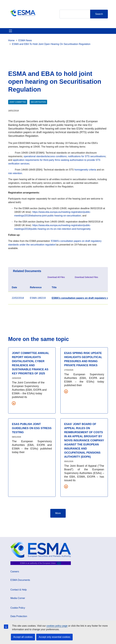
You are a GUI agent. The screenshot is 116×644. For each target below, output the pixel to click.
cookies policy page (57, 626)
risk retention (15, 173)
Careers (15, 572)
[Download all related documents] (14, 403)
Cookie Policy (18, 608)
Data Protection (19, 616)
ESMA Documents (20, 580)
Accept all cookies (23, 637)
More (58, 513)
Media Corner (18, 598)
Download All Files (56, 277)
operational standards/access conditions (45, 156)
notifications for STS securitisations (87, 156)
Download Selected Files (86, 277)
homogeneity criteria (86, 170)
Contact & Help (19, 590)
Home (11, 40)
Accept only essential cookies (54, 637)
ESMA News (25, 40)
